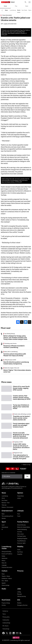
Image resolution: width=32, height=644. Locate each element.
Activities (20, 532)
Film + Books (5, 581)
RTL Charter (6, 626)
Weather (19, 603)
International (5, 527)
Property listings (6, 603)
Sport (4, 522)
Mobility (20, 547)
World (19, 10)
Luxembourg (13, 10)
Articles (4, 605)
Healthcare (4, 558)
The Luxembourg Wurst (7, 516)
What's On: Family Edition (24, 527)
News (6, 10)
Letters (19, 498)
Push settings (6, 629)
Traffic (19, 550)
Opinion (20, 493)
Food (18, 514)
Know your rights (21, 543)
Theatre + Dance (6, 576)
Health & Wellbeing (22, 530)
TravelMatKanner (22, 541)
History (3, 561)
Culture (5, 571)
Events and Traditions (7, 554)
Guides (3, 556)
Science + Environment (7, 507)
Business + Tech (6, 503)
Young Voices (20, 496)
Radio (27, 6)
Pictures (20, 571)
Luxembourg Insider (6, 548)
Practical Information (7, 567)
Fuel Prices (20, 552)
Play (16, 6)
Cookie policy (6, 620)
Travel (19, 516)
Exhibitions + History (7, 579)
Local (3, 525)
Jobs (19, 589)
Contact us (5, 611)
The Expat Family (22, 536)
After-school (20, 534)
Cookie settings (6, 623)
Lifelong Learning (21, 596)
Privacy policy (6, 617)
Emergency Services (22, 605)
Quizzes (4, 518)
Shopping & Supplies (22, 539)
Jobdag (19, 592)
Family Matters (23, 522)
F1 (2, 530)
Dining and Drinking (6, 552)
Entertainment (7, 511)
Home (5, 6)
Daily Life (4, 563)
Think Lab (4, 505)
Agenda (4, 583)
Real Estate (6, 600)
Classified (20, 554)
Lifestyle (20, 511)
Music (3, 574)
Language (4, 565)
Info (19, 600)
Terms (4, 614)
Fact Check (24, 10)
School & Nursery (22, 525)
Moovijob (19, 594)
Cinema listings (5, 585)
